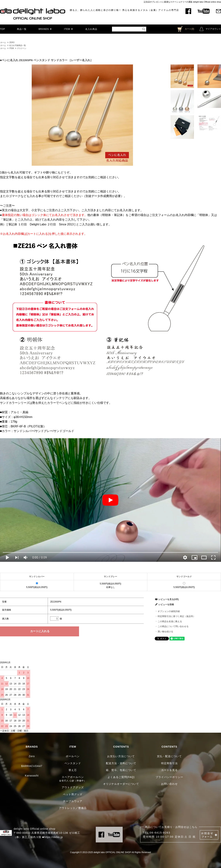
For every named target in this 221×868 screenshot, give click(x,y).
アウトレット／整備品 (73, 808)
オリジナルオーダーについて (121, 784)
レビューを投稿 (166, 605)
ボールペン (73, 756)
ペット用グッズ (73, 794)
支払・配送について (169, 756)
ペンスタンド (73, 763)
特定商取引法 (169, 763)
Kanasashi (32, 776)
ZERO (12, 42)
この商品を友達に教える (170, 621)
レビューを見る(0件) (169, 599)
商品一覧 (22, 29)
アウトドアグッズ (73, 787)
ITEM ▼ (69, 29)
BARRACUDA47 (32, 766)
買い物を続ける (165, 632)
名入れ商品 (91, 29)
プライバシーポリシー (169, 777)
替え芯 (73, 770)
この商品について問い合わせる (173, 626)
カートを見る (169, 770)
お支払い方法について (121, 756)
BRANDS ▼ (45, 29)
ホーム (3, 42)
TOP (2, 29)
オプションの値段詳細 (169, 611)
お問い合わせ (169, 784)
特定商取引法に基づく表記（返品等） (176, 616)
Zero (32, 756)
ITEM (11, 48)
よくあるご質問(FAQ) (121, 777)
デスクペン (22, 48)
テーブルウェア (73, 801)
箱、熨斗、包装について (121, 770)
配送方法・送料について (121, 763)
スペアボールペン (73, 777)
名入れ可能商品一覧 (17, 45)
